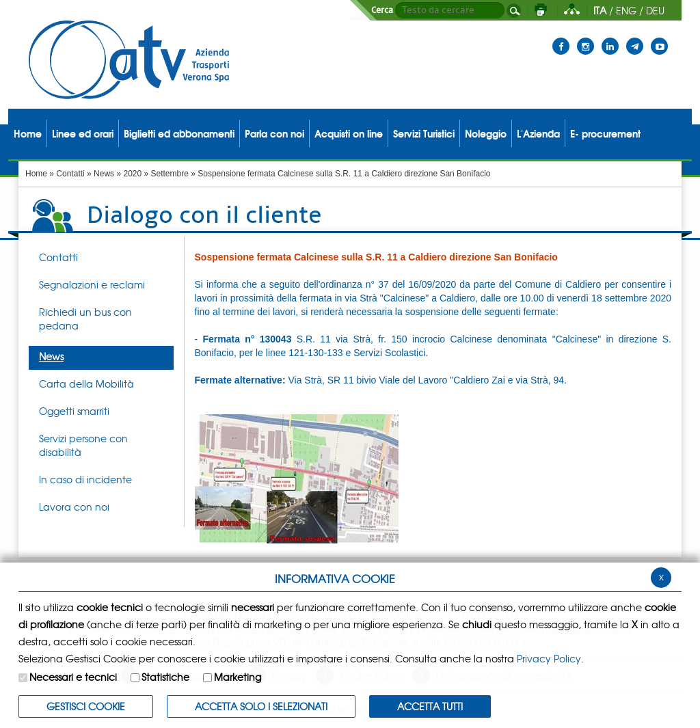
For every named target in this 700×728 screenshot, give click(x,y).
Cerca (382, 10)
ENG (626, 10)
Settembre (170, 174)
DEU (655, 10)
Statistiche (165, 677)
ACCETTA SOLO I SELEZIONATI (261, 706)
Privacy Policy (549, 658)
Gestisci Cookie (86, 706)
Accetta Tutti (430, 706)
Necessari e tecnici (73, 677)
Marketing (238, 677)
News (104, 174)
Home (36, 174)
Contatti (70, 174)
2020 (132, 174)
